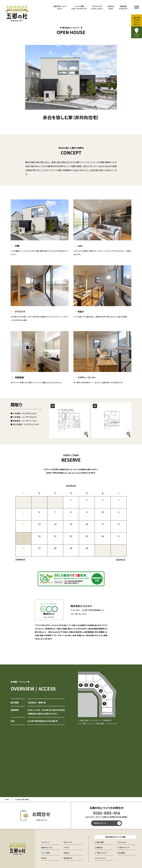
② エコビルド (122, 842)
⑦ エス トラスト (100, 858)
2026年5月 (121, 559)
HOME (7, 799)
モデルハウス (97, 7)
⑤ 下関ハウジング (101, 852)
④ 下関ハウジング (123, 847)
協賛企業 (123, 7)
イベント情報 (79, 7)
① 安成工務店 (99, 842)
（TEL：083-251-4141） (72, 472)
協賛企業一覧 (68, 858)
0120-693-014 (106, 813)
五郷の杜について (60, 7)
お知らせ (111, 7)
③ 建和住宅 (99, 847)
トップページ (45, 842)
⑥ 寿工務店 (121, 852)
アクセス (66, 847)
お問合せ (67, 852)
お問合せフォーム (100, 823)
